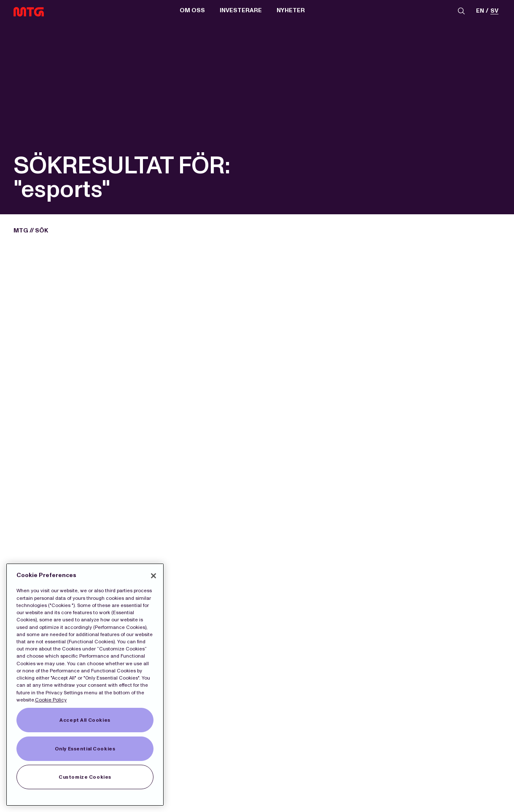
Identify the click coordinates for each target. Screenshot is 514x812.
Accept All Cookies (85, 720)
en (480, 11)
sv (494, 11)
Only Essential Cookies (85, 749)
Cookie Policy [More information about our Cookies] (51, 700)
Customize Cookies (85, 777)
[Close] (153, 576)
